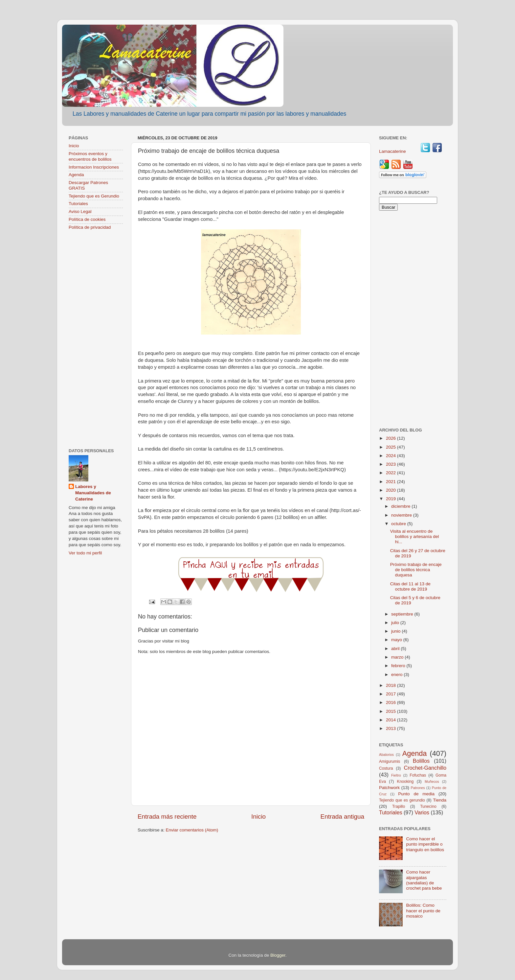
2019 (392, 499)
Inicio (258, 817)
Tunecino (428, 806)
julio (396, 623)
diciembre (401, 506)
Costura (386, 768)
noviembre (402, 515)
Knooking (405, 782)
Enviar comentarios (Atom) (192, 830)
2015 (392, 711)
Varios (422, 812)
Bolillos (421, 761)
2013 (392, 728)
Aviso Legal (80, 211)
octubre (399, 524)
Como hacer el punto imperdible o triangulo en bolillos (425, 844)
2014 (392, 720)
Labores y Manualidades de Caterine (93, 493)
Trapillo (399, 806)
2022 (392, 473)
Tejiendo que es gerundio (402, 800)
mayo (397, 640)
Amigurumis (390, 761)
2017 (392, 694)
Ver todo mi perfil (85, 553)
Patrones (418, 788)
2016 (392, 702)
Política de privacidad (90, 227)
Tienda (440, 800)
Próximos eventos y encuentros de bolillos (90, 156)
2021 (392, 482)
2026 (392, 438)
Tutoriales (78, 204)
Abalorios (386, 755)
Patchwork (389, 788)
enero (397, 675)
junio (396, 631)
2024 (392, 456)
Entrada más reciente (167, 817)
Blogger (278, 955)
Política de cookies (87, 219)
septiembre (403, 614)
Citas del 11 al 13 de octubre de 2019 (410, 586)
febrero (399, 666)
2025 (392, 447)
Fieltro (396, 775)
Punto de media (416, 794)
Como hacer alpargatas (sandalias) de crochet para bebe (424, 880)
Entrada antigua (342, 817)
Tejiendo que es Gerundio (94, 196)
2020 (392, 490)
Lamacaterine (393, 151)
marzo (398, 657)
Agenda (76, 175)
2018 (392, 685)
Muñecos (432, 782)
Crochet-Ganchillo (425, 768)
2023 (392, 464)
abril (396, 649)
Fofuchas (418, 775)
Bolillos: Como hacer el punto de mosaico (423, 910)
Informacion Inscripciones (94, 167)
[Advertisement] (96, 340)
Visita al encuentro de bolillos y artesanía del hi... (415, 537)
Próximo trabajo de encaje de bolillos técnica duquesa (416, 570)
